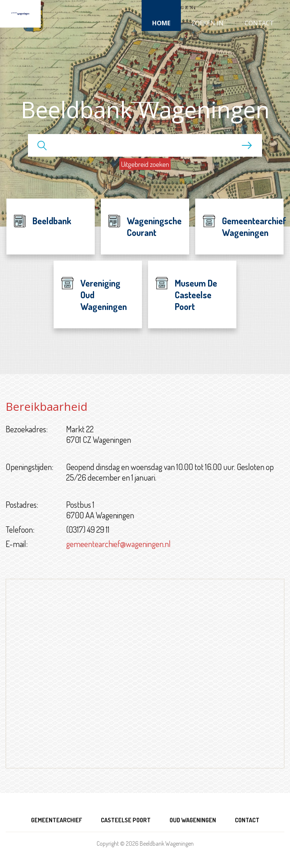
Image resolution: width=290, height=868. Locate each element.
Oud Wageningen (193, 820)
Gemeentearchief (56, 820)
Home (161, 23)
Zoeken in (207, 23)
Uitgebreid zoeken (145, 164)
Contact (259, 23)
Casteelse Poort (126, 820)
